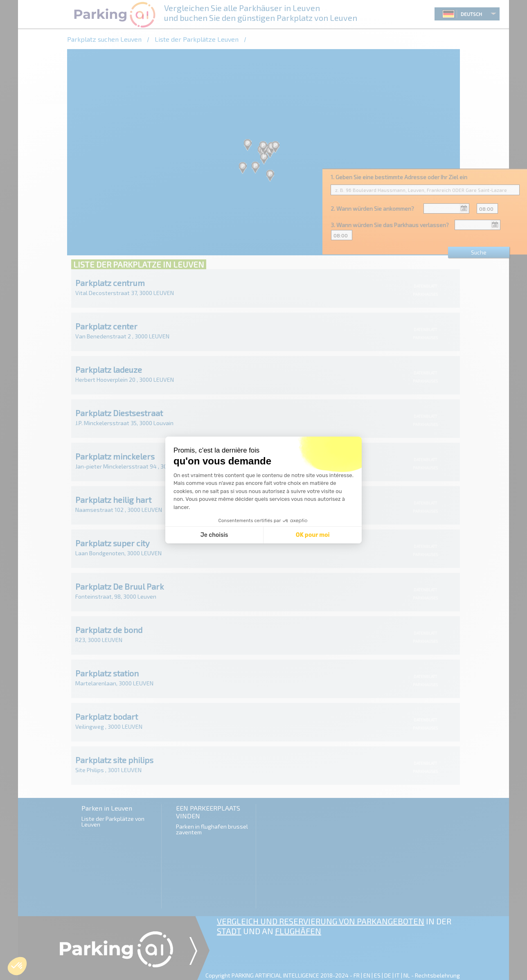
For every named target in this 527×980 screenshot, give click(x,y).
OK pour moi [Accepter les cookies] (313, 535)
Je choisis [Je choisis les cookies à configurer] (214, 535)
